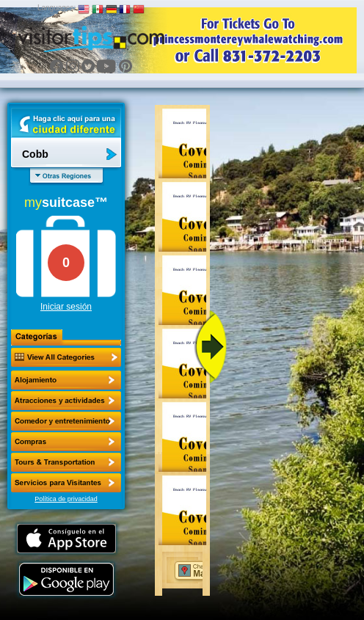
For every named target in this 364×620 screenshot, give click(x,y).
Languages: (57, 8)
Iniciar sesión (66, 307)
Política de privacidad (66, 499)
